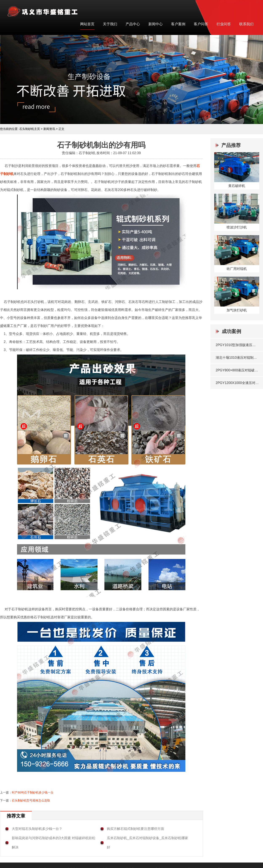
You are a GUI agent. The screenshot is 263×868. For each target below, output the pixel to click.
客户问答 (201, 24)
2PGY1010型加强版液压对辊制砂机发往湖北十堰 (237, 345)
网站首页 (87, 24)
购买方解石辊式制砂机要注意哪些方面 (135, 829)
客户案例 (178, 24)
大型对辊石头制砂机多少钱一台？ (37, 829)
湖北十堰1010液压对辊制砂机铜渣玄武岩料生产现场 (237, 358)
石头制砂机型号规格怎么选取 (31, 800)
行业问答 (224, 24)
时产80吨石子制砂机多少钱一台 (33, 792)
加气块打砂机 (237, 310)
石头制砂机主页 (30, 129)
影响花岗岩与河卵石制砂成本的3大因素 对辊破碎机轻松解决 (54, 843)
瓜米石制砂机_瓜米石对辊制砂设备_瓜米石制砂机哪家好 (147, 843)
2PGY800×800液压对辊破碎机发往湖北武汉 (237, 370)
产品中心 (133, 24)
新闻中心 (155, 24)
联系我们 (246, 24)
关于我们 (110, 24)
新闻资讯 (49, 129)
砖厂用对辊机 (237, 269)
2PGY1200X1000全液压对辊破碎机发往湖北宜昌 (237, 383)
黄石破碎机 (237, 186)
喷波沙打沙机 (237, 227)
